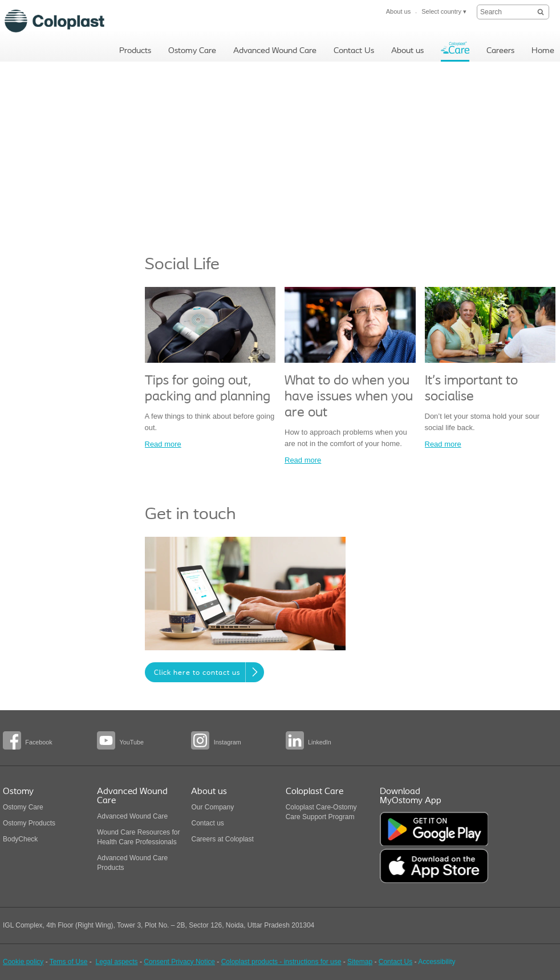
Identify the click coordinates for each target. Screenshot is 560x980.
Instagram (228, 742)
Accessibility (437, 962)
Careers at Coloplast (222, 839)
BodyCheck (20, 839)
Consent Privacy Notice (179, 962)
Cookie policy (23, 962)
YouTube (132, 742)
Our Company (212, 807)
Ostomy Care (23, 807)
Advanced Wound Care (132, 816)
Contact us (207, 823)
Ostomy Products (29, 823)
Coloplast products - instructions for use (281, 962)
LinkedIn (320, 742)
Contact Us (395, 962)
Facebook (38, 742)
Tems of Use (69, 962)
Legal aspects (117, 962)
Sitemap (360, 962)
